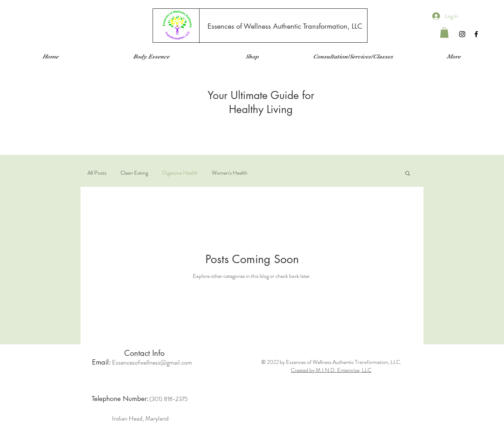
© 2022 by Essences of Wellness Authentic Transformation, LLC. (331, 362)
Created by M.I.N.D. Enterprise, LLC (331, 370)
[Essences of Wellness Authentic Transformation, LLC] (285, 26)
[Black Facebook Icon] (476, 34)
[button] (444, 33)
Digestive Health (180, 173)
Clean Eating (134, 173)
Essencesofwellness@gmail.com (152, 362)
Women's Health (230, 173)
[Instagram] (462, 34)
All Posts (97, 173)
